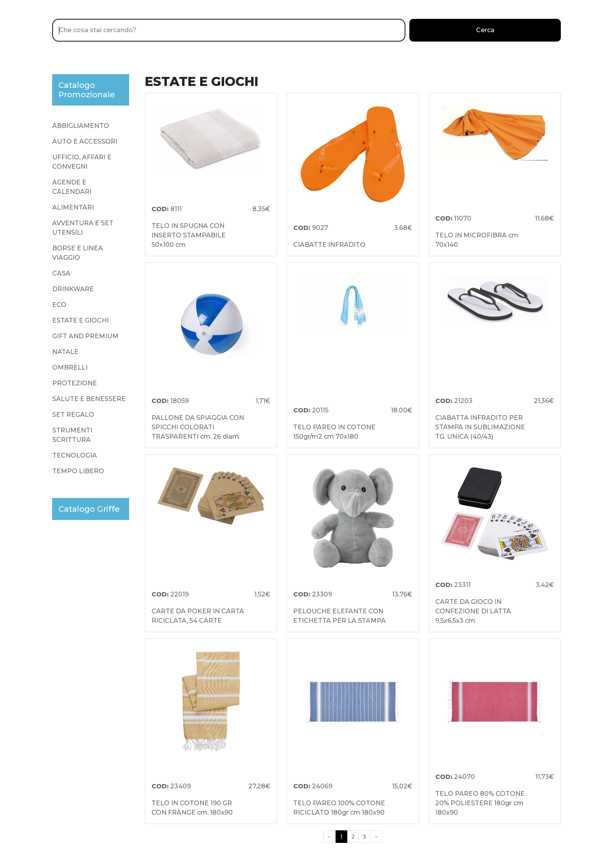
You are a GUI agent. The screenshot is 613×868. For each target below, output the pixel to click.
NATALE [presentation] (65, 352)
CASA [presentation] (61, 273)
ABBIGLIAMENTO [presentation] (81, 126)
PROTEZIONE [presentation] (75, 383)
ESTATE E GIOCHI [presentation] (80, 320)
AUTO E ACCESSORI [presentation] (85, 141)
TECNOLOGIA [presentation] (75, 455)
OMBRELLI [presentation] (70, 367)
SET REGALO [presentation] (73, 415)
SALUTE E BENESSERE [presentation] (89, 399)
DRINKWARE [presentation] (73, 289)
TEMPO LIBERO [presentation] (78, 471)
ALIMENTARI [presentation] (73, 207)
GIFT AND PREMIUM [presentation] (85, 336)
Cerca (485, 30)
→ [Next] (376, 837)
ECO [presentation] (59, 305)
